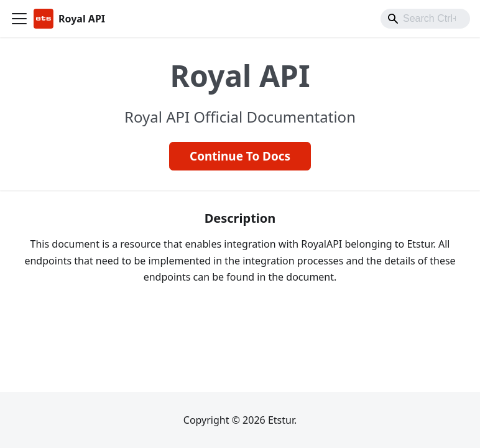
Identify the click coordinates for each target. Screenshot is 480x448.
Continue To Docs (240, 156)
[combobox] (425, 19)
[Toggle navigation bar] (19, 19)
